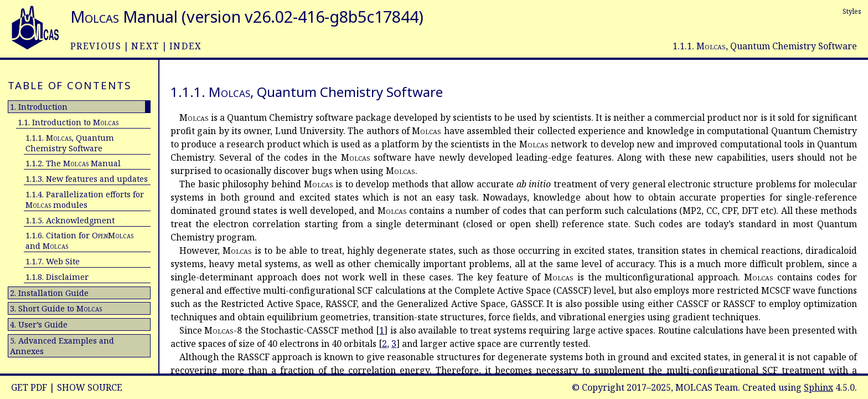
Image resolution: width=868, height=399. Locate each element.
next (145, 46)
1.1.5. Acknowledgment (70, 220)
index (186, 46)
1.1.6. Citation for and (79, 241)
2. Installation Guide (49, 293)
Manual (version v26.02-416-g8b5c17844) (247, 16)
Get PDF (29, 387)
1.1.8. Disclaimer (57, 277)
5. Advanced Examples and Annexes (62, 346)
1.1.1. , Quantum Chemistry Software (70, 143)
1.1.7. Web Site (53, 261)
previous (96, 46)
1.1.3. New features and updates (87, 179)
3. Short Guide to (56, 308)
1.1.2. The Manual (73, 163)
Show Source (90, 387)
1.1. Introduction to (68, 122)
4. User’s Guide (39, 324)
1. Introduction (39, 107)
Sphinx (818, 387)
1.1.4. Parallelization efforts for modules (85, 199)
